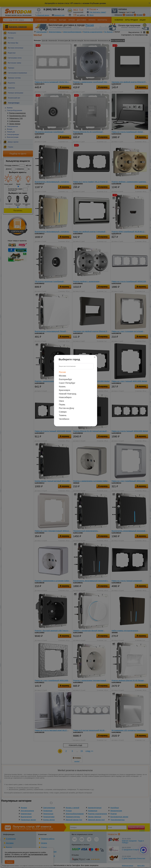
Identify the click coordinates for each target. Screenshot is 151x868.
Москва (63, 376)
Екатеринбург (66, 379)
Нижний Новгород (68, 394)
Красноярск (65, 390)
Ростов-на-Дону (67, 408)
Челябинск (64, 419)
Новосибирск (65, 397)
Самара (63, 412)
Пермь (62, 404)
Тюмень (63, 415)
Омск (61, 401)
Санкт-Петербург (67, 383)
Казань (62, 386)
